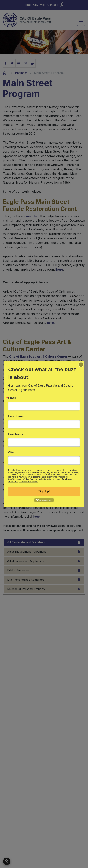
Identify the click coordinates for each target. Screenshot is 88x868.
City (11, 452)
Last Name (16, 434)
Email (12, 398)
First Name (16, 416)
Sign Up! (44, 491)
